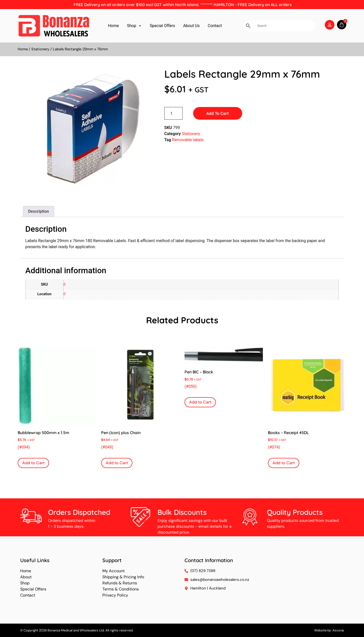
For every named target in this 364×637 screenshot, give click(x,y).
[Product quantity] (173, 113)
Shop (134, 26)
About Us (191, 26)
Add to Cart (218, 113)
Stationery (40, 49)
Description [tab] (38, 211)
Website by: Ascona (329, 630)
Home (113, 26)
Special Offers (163, 26)
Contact (215, 26)
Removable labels (188, 140)
